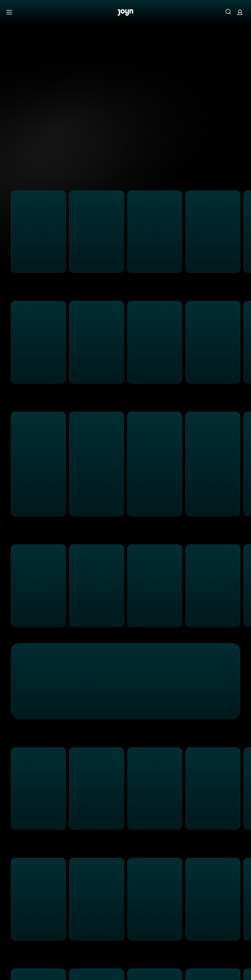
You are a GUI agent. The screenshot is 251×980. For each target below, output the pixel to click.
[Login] (240, 12)
